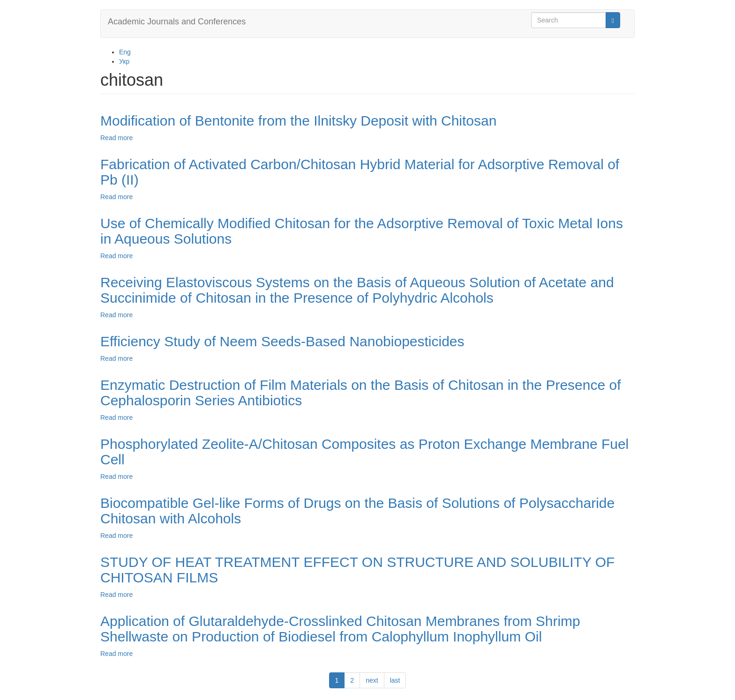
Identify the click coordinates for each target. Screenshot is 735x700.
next (372, 680)
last (395, 680)
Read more (116, 138)
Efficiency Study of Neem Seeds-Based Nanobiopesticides (282, 341)
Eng (125, 52)
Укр (124, 61)
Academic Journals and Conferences (177, 22)
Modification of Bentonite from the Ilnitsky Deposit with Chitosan (298, 121)
